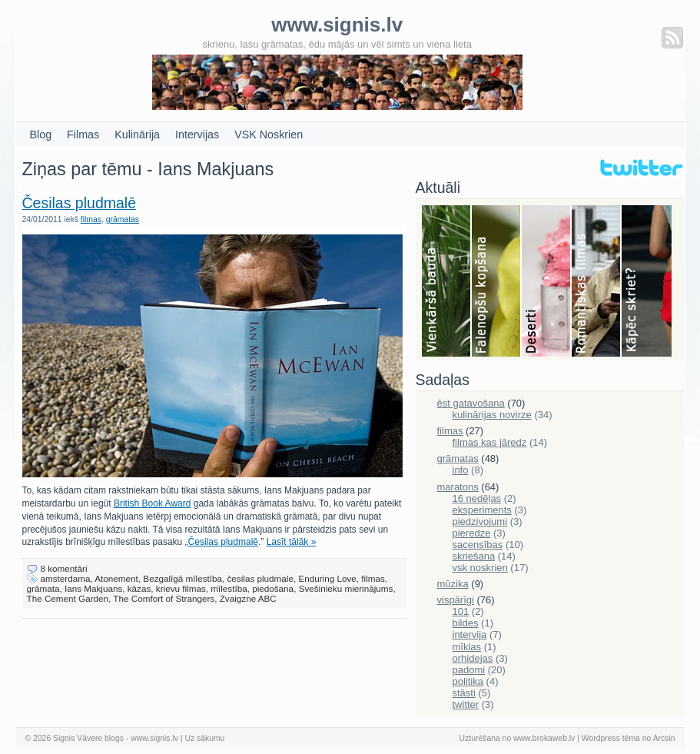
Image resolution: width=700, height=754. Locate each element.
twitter (466, 704)
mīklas (467, 647)
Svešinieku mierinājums (346, 588)
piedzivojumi (480, 521)
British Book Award (153, 503)
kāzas (139, 588)
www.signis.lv (154, 738)
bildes (466, 623)
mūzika (453, 584)
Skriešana (647, 282)
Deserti (547, 282)
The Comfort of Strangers (164, 598)
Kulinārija (137, 135)
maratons (458, 487)
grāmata (43, 588)
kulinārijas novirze (492, 415)
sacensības (478, 545)
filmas (91, 219)
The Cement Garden (68, 598)
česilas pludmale (260, 578)
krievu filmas (181, 588)
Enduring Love (327, 578)
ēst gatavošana (471, 403)
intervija (470, 634)
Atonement (116, 578)
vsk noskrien (480, 568)
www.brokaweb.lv (544, 738)
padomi (469, 670)
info (461, 470)
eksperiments (482, 510)
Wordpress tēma (611, 738)
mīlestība (229, 588)
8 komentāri (64, 568)
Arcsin (664, 738)
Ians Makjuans (93, 588)
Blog (41, 135)
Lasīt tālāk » (292, 542)
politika (468, 681)
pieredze (472, 533)
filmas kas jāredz (490, 442)
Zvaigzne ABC (248, 598)
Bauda (447, 282)
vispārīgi (456, 600)
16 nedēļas (477, 498)
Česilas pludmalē (80, 203)
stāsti (464, 693)
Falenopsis (497, 282)
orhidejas (473, 658)
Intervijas (197, 135)
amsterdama (66, 578)
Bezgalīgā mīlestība (182, 578)
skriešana (474, 556)
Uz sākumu (204, 738)
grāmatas (123, 219)
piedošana (273, 588)
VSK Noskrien (269, 135)
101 (461, 611)
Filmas (83, 135)
